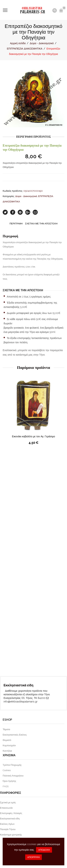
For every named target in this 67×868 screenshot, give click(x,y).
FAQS (6, 786)
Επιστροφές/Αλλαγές (11, 813)
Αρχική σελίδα (18, 43)
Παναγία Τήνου (8, 829)
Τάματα (6, 729)
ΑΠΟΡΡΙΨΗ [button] (33, 857)
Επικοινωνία (6, 808)
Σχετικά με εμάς (8, 802)
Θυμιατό (7, 740)
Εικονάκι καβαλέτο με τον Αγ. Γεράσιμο (33, 436)
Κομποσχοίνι (9, 745)
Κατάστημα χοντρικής (11, 835)
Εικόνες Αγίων (7, 824)
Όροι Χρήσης (9, 781)
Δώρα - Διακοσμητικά (42, 43)
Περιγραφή (16, 224)
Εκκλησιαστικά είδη (10, 819)
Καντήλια (7, 751)
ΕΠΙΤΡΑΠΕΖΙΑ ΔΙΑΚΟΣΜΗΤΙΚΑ (25, 49)
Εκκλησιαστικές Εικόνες (15, 735)
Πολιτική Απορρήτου (13, 776)
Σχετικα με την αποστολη (41, 224)
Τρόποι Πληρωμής (12, 765)
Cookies (7, 770)
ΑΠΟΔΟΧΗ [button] (44, 850)
